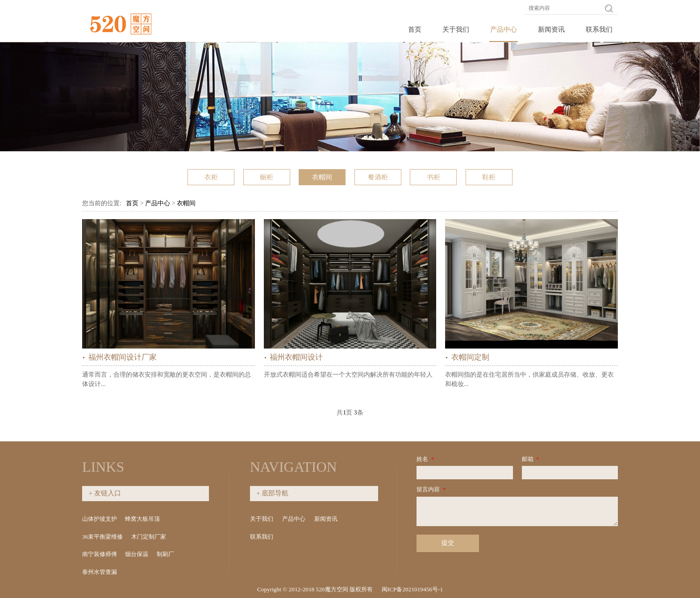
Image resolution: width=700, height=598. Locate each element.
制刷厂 (165, 554)
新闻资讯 (551, 29)
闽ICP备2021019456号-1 (412, 589)
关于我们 (456, 29)
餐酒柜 (378, 177)
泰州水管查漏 (100, 572)
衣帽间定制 (470, 357)
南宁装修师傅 (100, 554)
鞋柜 (489, 177)
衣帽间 (322, 177)
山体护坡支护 (100, 519)
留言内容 (432, 489)
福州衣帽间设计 (296, 357)
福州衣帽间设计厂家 (123, 357)
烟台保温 (137, 554)
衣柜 (211, 177)
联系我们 (599, 29)
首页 (415, 29)
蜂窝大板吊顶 (142, 519)
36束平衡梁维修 (102, 537)
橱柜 (267, 177)
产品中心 (504, 29)
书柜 (433, 177)
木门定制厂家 (149, 537)
